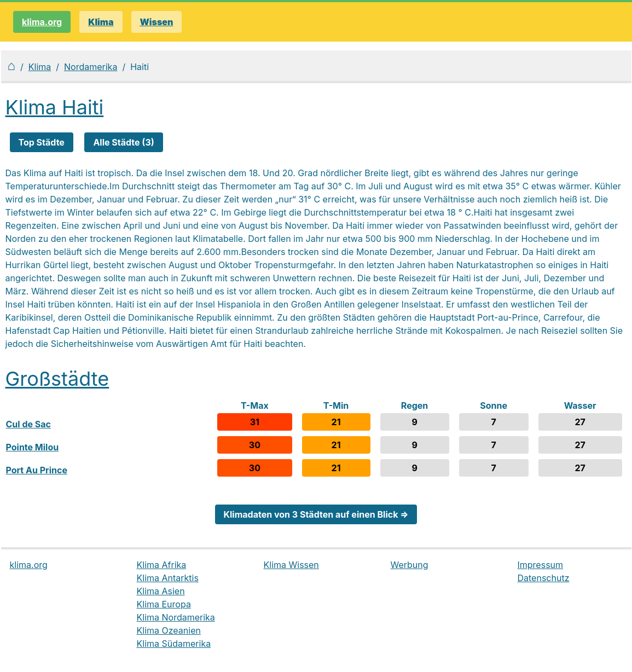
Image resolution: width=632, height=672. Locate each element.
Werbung (410, 565)
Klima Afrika (162, 565)
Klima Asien (161, 591)
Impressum (541, 565)
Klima (40, 67)
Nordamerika (91, 67)
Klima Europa (164, 604)
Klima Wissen (291, 565)
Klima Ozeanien (169, 630)
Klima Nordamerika (176, 617)
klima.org (42, 22)
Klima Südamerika (174, 644)
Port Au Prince (37, 470)
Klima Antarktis (168, 578)
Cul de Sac (29, 424)
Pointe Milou (33, 447)
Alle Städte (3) (123, 142)
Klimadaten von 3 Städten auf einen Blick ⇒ (316, 514)
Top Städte (42, 142)
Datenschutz (544, 578)
